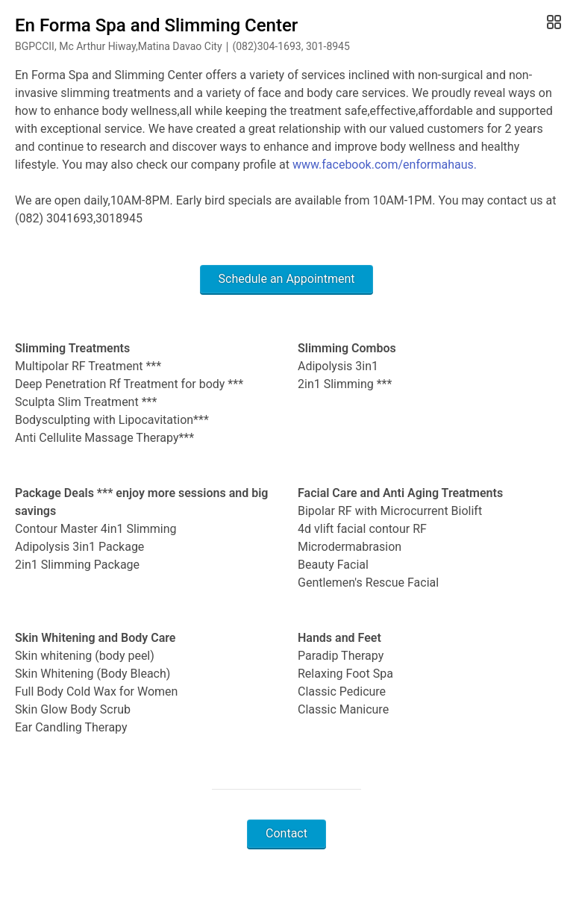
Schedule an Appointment (287, 279)
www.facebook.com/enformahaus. (385, 165)
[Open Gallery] (552, 22)
